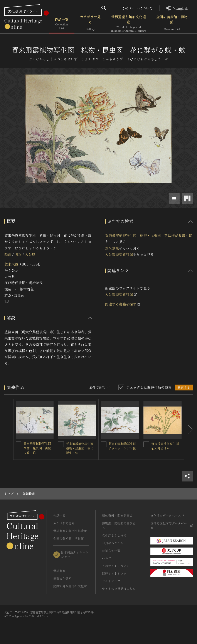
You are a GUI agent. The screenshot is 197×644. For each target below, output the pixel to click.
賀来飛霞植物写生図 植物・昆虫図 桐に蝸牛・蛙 (81, 448)
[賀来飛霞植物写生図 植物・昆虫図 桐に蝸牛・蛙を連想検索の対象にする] (61, 444)
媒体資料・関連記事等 (117, 516)
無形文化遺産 (62, 578)
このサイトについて (137, 8)
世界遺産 (59, 571)
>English (177, 8)
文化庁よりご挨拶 (114, 535)
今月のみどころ (113, 543)
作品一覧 (62, 24)
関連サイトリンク (114, 573)
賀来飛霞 (11, 264)
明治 (18, 254)
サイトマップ (111, 581)
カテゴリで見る (90, 24)
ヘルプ (107, 558)
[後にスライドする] (188, 429)
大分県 (30, 254)
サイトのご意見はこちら (119, 589)
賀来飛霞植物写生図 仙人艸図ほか (167, 446)
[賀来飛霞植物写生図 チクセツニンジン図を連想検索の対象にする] (104, 444)
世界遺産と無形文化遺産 (129, 24)
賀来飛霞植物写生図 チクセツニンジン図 (124, 446)
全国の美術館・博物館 (172, 24)
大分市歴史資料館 (119, 254)
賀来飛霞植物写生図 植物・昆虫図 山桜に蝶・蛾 (39, 448)
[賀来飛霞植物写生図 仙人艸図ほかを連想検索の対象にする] (146, 444)
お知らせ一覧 (111, 551)
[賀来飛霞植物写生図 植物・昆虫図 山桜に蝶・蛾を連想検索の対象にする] (19, 444)
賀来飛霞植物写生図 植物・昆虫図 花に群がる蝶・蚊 (149, 235)
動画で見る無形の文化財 (70, 586)
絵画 (8, 254)
